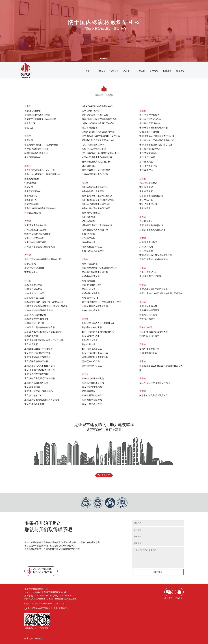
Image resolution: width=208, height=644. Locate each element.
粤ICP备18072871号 (62, 608)
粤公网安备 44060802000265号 (40, 608)
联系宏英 (181, 71)
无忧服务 (154, 71)
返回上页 (106, 475)
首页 (88, 71)
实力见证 (114, 71)
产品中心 (127, 71)
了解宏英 (101, 71)
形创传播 (39, 638)
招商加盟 (167, 71)
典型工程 (141, 71)
